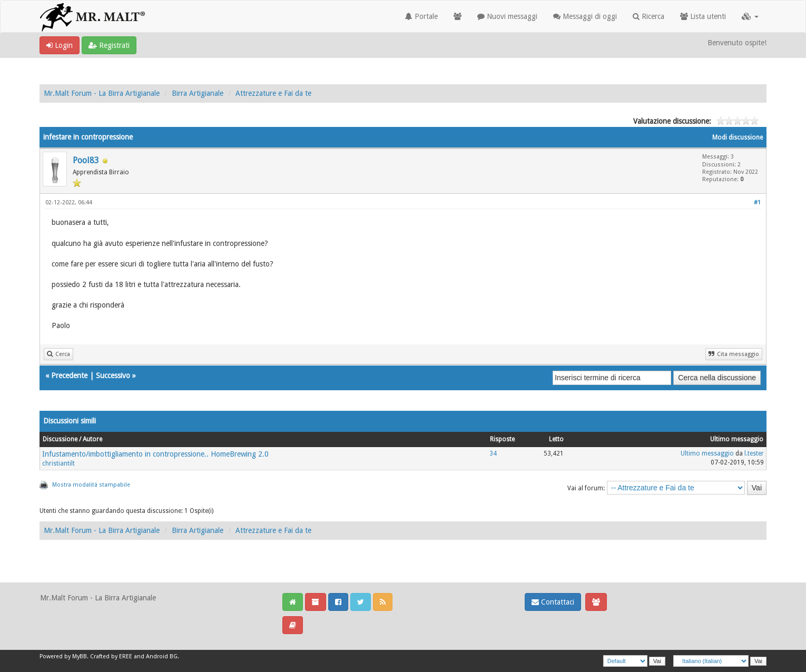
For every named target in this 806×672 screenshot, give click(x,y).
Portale (421, 16)
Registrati (109, 45)
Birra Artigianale (198, 93)
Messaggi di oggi (585, 16)
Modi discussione (738, 137)
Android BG (162, 656)
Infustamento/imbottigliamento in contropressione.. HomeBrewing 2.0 (155, 454)
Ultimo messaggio (707, 453)
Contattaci (553, 602)
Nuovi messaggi (507, 16)
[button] (750, 16)
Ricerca (648, 16)
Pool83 (86, 160)
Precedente (69, 375)
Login (60, 45)
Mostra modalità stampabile (91, 485)
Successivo (113, 375)
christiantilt (58, 463)
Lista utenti (703, 16)
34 (493, 453)
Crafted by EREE (111, 656)
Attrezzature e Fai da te (273, 93)
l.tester (754, 453)
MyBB (80, 656)
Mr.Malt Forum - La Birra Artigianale (102, 93)
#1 (757, 202)
